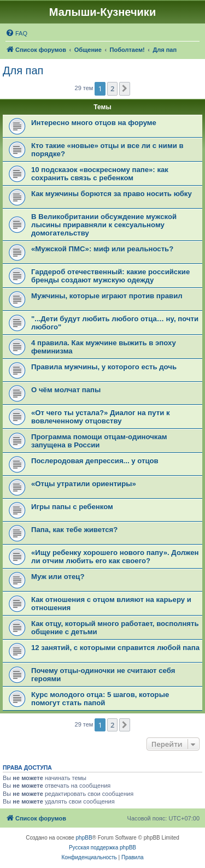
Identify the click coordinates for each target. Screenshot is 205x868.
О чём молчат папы (66, 390)
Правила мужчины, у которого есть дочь (104, 367)
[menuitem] (16, 33)
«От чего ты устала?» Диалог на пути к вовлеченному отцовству (101, 417)
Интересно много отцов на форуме (94, 123)
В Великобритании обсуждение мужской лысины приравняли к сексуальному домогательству (104, 225)
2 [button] (112, 88)
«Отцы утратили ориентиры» (84, 484)
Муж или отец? (58, 577)
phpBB (84, 838)
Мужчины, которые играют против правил (107, 296)
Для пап (23, 70)
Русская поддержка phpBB (102, 848)
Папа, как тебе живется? (74, 530)
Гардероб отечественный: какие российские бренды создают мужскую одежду (110, 276)
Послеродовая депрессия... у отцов (95, 461)
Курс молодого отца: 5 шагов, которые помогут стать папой (100, 699)
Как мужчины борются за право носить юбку (112, 194)
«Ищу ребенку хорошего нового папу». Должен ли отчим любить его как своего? (115, 557)
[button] (125, 88)
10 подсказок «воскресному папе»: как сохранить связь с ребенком (100, 174)
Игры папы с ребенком (72, 507)
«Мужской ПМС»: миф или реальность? (102, 249)
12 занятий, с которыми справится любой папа (115, 648)
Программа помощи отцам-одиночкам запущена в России (99, 441)
